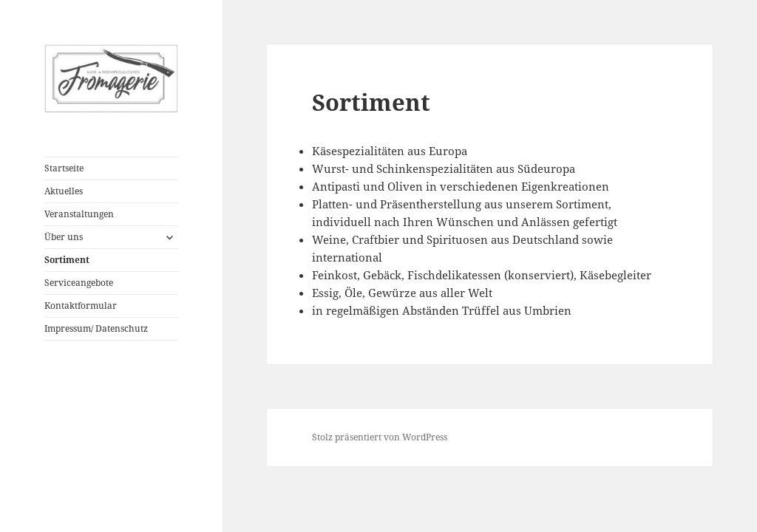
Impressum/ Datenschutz (96, 328)
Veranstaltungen (79, 214)
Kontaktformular (81, 306)
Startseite (64, 168)
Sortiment (67, 260)
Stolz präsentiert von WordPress (380, 437)
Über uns (64, 237)
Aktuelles (64, 191)
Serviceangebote (79, 283)
